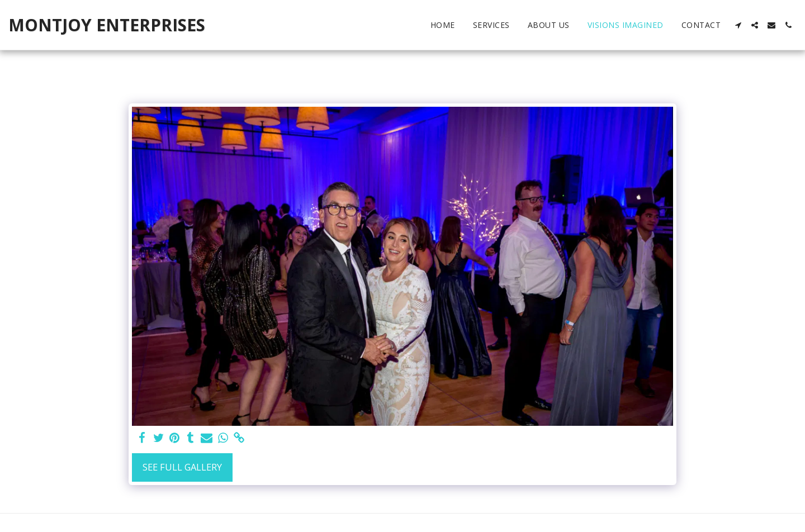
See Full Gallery (182, 467)
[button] (738, 25)
